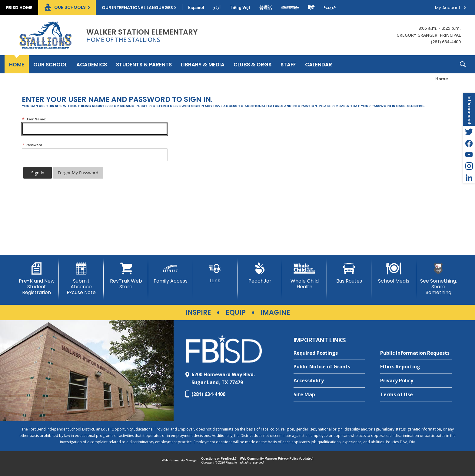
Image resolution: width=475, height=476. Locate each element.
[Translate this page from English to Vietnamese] (240, 8)
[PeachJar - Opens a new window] (260, 273)
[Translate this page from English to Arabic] (330, 7)
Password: (33, 145)
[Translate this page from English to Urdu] (217, 7)
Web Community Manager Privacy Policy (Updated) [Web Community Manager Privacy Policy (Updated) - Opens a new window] (277, 459)
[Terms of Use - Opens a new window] (416, 395)
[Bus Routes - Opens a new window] (349, 273)
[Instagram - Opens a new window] (469, 166)
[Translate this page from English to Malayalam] (290, 7)
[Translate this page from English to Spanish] (196, 8)
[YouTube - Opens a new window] (469, 155)
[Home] (17, 64)
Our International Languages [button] (137, 8)
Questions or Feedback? (219, 459)
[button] (463, 64)
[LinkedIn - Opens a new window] (469, 178)
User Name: (34, 119)
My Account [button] (448, 8)
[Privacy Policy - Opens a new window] (416, 381)
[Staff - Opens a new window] (288, 64)
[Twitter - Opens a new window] (469, 132)
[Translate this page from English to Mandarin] (266, 8)
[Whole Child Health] (304, 276)
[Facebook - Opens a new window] (469, 143)
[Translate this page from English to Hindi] (311, 8)
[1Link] (215, 273)
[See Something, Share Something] (438, 279)
